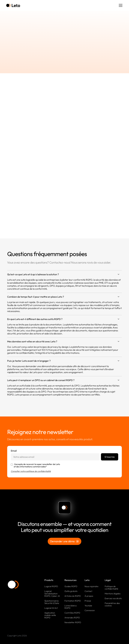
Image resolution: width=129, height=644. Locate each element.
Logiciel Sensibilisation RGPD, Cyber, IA (52, 594)
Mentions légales (113, 594)
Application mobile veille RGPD (50, 615)
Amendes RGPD (72, 618)
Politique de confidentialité (111, 588)
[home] (13, 5)
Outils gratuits (71, 591)
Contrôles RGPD (72, 613)
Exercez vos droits (113, 598)
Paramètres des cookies (112, 604)
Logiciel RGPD (51, 586)
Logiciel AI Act (51, 608)
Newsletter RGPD (73, 622)
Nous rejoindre (91, 586)
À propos (89, 596)
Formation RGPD (73, 601)
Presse (88, 601)
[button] (120, 5)
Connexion (90, 610)
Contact (88, 591)
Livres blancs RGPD (71, 607)
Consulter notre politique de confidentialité (31, 471)
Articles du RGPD (73, 596)
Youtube (88, 606)
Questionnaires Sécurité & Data (52, 602)
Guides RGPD (71, 586)
